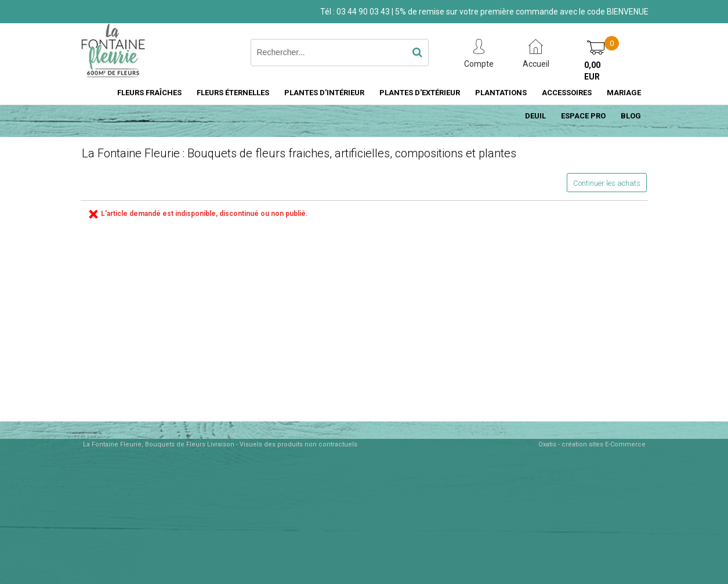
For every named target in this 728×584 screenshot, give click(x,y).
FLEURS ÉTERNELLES (233, 93)
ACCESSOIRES (567, 93)
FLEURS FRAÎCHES (149, 93)
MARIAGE (624, 93)
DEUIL (535, 116)
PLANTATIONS (501, 93)
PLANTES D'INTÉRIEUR (324, 93)
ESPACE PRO (583, 116)
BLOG (631, 116)
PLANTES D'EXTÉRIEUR (420, 93)
